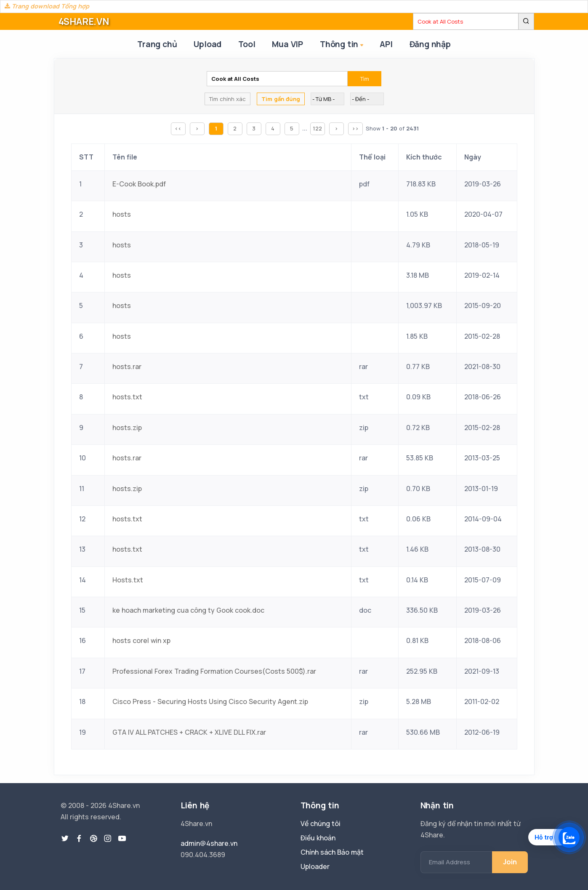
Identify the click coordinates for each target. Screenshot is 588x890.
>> (355, 128)
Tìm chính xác (227, 99)
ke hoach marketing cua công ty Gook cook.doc (188, 610)
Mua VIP (287, 44)
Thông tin (342, 45)
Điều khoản (318, 838)
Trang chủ (157, 44)
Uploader (315, 866)
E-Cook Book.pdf (139, 184)
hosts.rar (127, 367)
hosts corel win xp (141, 640)
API (386, 44)
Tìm (365, 79)
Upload (208, 44)
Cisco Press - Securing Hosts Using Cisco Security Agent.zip (210, 701)
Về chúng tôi (321, 824)
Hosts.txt (128, 580)
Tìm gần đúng (281, 99)
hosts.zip (127, 428)
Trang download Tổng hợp (47, 6)
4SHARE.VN (84, 21)
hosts (122, 214)
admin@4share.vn (209, 843)
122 (318, 128)
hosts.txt (127, 397)
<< (178, 128)
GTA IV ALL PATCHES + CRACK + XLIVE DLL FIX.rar (189, 732)
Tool (247, 44)
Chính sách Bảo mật (332, 852)
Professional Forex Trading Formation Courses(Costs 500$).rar (214, 671)
